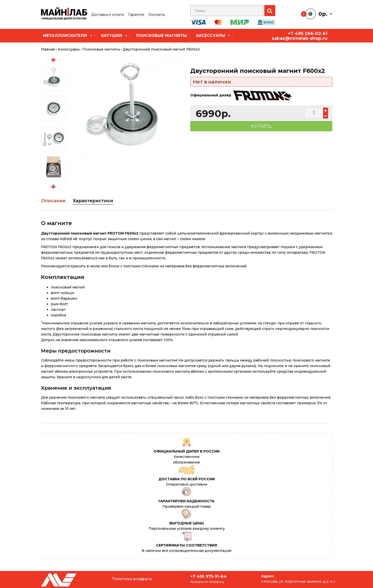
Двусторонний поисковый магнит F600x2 (161, 49)
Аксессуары (69, 49)
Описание (53, 201)
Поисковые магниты (101, 49)
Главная (48, 49)
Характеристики (93, 201)
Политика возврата (132, 579)
